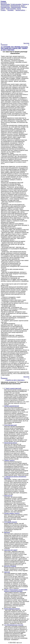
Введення (7, 532)
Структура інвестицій (10, 425)
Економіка (4, 3)
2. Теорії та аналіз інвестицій (13, 388)
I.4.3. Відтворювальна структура (14, 625)
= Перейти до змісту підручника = (15, 380)
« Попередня (4, 44)
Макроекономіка (16, 7)
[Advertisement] (15, 26)
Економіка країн (5, 7)
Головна (3, 10)
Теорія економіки (11, 9)
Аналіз (19, 9)
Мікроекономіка (5, 4)
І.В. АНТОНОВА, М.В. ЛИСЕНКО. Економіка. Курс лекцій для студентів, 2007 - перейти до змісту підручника (14, 48)
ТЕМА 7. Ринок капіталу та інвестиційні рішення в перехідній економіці (16, 590)
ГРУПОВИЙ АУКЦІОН (11, 522)
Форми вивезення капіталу (12, 609)
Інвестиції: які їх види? (11, 550)
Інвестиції (7, 572)
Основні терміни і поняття (12, 513)
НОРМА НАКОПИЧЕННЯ (12, 406)
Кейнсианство (8, 496)
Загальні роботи (20, 10)
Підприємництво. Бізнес (18, 6)
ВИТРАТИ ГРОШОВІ (10, 566)
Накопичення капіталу (11, 443)
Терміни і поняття (9, 460)
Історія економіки (16, 4)
